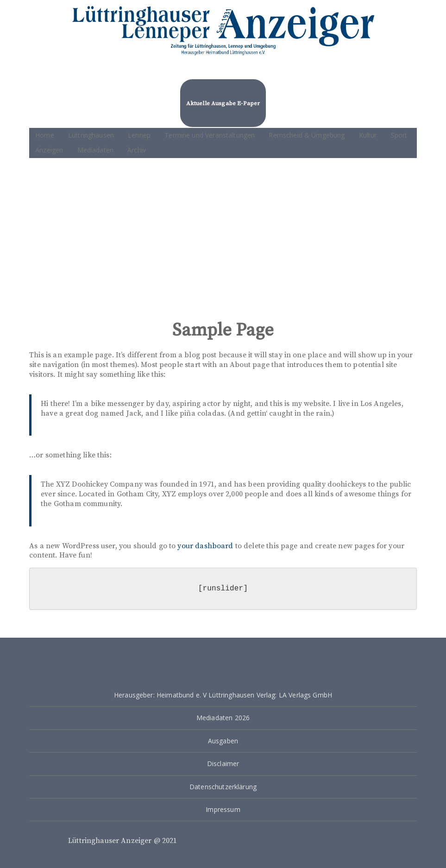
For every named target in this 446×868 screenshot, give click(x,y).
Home (45, 135)
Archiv (137, 150)
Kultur (368, 135)
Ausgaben (223, 741)
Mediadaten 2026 (223, 718)
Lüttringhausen (91, 135)
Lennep (139, 135)
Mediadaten (96, 150)
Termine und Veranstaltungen (210, 135)
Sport (399, 135)
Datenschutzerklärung (223, 787)
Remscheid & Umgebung (307, 135)
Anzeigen (49, 150)
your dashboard (205, 546)
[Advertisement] (223, 237)
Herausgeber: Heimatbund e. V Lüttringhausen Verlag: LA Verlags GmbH (223, 695)
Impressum (223, 809)
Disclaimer (223, 763)
